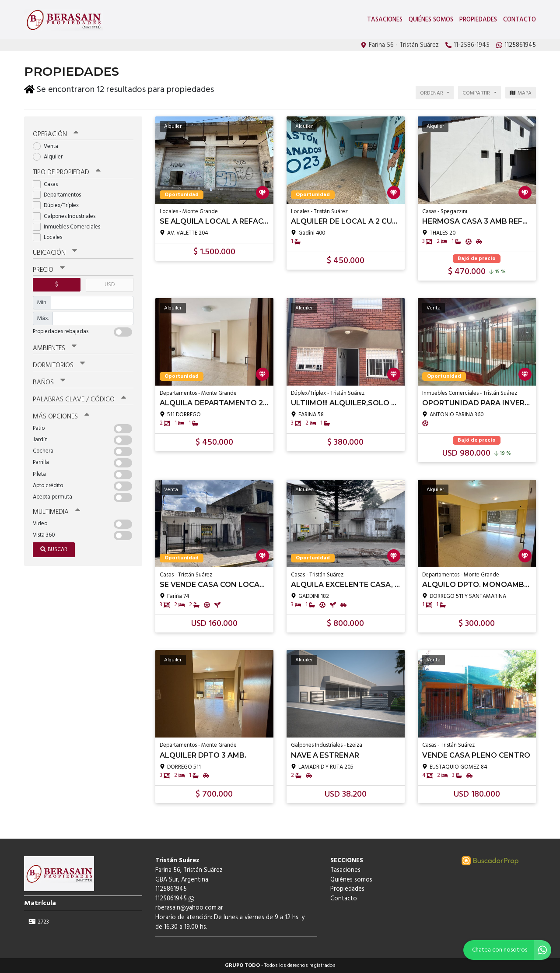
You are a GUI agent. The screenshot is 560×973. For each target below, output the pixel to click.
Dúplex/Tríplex (59, 205)
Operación (56, 134)
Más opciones (61, 417)
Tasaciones (385, 20)
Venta (48, 146)
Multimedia (56, 512)
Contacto (520, 20)
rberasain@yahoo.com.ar (189, 908)
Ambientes (55, 348)
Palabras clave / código (79, 400)
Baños (49, 383)
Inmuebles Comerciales (69, 227)
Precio (49, 270)
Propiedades (478, 20)
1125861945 (175, 899)
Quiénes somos (431, 20)
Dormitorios (59, 365)
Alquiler (51, 157)
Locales (50, 237)
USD (110, 285)
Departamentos (60, 195)
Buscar (54, 550)
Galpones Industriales (67, 216)
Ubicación (55, 253)
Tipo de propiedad (67, 172)
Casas (48, 184)
